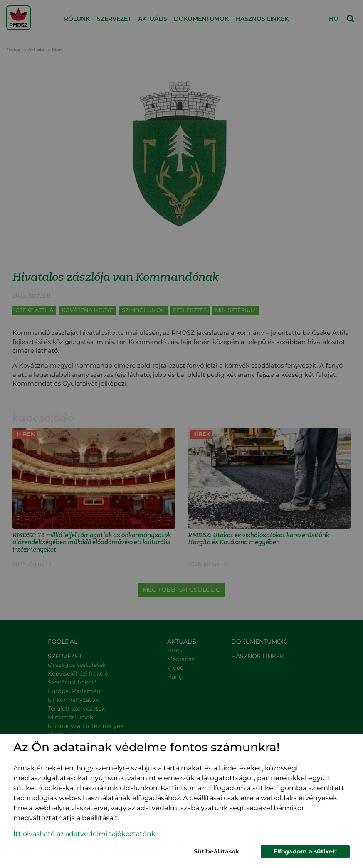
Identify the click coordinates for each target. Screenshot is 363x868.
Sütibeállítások (216, 851)
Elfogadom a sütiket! (305, 851)
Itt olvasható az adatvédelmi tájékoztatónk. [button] (85, 834)
